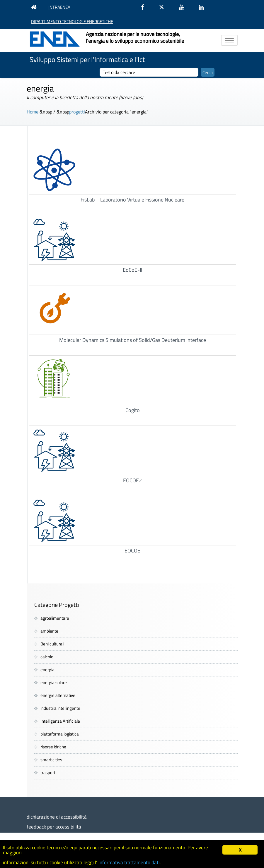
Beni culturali (52, 644)
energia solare (54, 682)
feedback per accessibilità (54, 827)
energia (47, 670)
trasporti (48, 773)
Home (33, 112)
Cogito (133, 410)
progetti (77, 112)
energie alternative (58, 695)
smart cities (51, 760)
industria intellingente (60, 708)
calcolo (47, 657)
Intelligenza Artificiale (60, 721)
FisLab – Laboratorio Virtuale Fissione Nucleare (132, 200)
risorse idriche (53, 747)
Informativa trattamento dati (129, 862)
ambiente (49, 631)
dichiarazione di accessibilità (57, 817)
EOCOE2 (132, 480)
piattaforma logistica (60, 734)
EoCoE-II (132, 270)
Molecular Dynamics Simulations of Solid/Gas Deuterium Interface (133, 340)
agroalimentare (55, 618)
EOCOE (132, 551)
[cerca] (149, 72)
